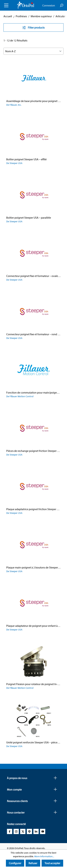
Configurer (15, 863)
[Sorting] (33, 51)
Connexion (49, 5)
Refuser (33, 863)
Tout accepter (52, 863)
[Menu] (6, 5)
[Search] (61, 5)
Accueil (8, 16)
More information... (44, 856)
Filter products (33, 28)
